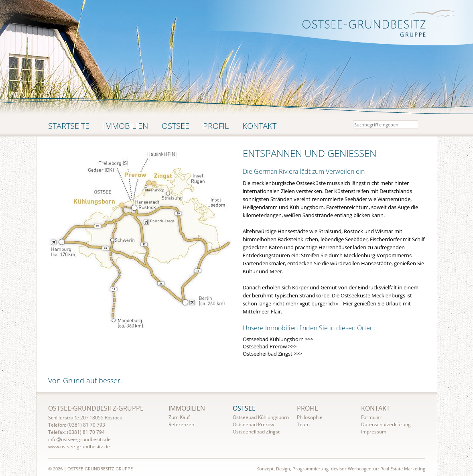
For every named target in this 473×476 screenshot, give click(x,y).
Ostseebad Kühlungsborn (261, 417)
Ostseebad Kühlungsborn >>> (278, 339)
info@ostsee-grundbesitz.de (79, 439)
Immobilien (126, 126)
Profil (216, 126)
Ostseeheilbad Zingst (256, 432)
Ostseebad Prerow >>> (270, 346)
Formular (371, 417)
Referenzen (181, 424)
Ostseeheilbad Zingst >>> (272, 354)
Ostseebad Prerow (253, 424)
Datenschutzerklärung (386, 424)
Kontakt (259, 126)
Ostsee (176, 126)
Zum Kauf (179, 417)
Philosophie (310, 417)
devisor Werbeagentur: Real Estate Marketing (378, 469)
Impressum (374, 432)
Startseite (69, 126)
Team (303, 424)
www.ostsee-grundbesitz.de (79, 447)
